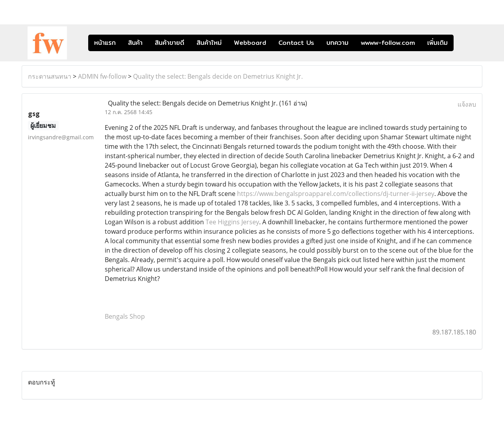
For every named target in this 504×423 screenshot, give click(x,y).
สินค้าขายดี (170, 43)
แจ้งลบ (467, 104)
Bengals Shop (125, 316)
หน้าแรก (105, 43)
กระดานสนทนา (50, 76)
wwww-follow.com (388, 43)
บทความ (337, 43)
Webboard (250, 43)
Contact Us (296, 43)
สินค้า (135, 43)
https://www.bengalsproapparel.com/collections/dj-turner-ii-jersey (336, 194)
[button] (465, 43)
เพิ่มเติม (437, 43)
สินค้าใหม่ (209, 43)
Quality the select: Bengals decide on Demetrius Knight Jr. (218, 76)
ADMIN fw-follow (102, 76)
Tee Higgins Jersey (232, 222)
